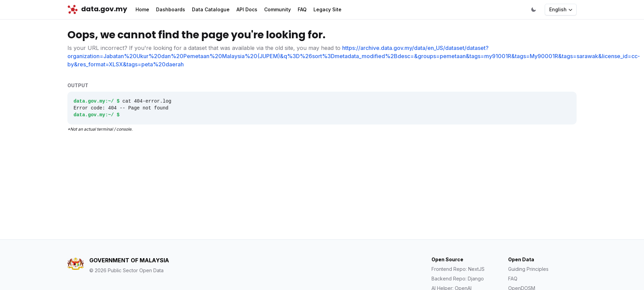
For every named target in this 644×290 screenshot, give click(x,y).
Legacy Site (327, 9)
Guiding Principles (528, 269)
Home (142, 9)
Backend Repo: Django (458, 279)
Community (278, 9)
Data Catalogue (211, 9)
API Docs (247, 9)
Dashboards (171, 9)
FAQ (302, 9)
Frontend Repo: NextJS (458, 269)
